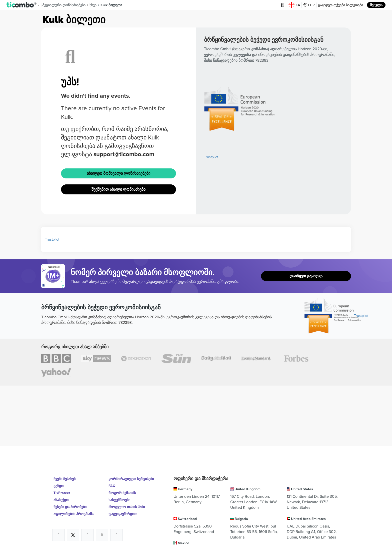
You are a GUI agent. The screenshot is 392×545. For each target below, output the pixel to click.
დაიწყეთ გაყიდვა (306, 276)
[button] (22, 5)
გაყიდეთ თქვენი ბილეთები (340, 5)
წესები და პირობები (70, 507)
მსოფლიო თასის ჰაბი (127, 507)
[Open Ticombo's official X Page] (73, 535)
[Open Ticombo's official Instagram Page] (87, 535)
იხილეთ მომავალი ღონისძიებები (118, 173)
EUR (309, 5)
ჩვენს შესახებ (64, 479)
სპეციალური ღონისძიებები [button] (63, 5)
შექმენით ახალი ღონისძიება (118, 189)
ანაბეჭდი (61, 500)
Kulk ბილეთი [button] (111, 5)
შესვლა (376, 5)
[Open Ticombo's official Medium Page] (102, 535)
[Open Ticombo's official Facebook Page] (54, 285)
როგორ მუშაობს (122, 493)
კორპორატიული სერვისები (131, 479)
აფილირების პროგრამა (73, 514)
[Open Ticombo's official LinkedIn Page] (116, 535)
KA (294, 5)
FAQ (112, 486)
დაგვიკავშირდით (123, 514)
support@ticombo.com (124, 154)
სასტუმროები (119, 500)
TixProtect (62, 493)
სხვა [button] (93, 5)
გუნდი (58, 486)
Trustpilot (211, 157)
